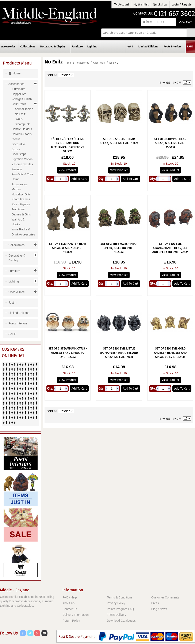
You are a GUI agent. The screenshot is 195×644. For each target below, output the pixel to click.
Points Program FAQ (120, 609)
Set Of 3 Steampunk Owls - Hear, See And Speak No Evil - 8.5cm (68, 353)
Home (68, 63)
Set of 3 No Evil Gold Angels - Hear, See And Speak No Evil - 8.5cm (170, 353)
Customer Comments (165, 597)
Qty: (50, 179)
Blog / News (159, 609)
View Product (68, 170)
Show (177, 83)
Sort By (52, 75)
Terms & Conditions (120, 597)
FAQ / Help (70, 597)
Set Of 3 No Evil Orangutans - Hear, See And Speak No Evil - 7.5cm (170, 248)
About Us (69, 603)
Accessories (82, 63)
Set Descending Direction (78, 75)
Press (155, 603)
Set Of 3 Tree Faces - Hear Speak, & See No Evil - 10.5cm (119, 248)
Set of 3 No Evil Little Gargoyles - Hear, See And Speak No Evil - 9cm (119, 353)
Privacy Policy (116, 603)
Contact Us (70, 609)
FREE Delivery (116, 615)
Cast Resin (99, 63)
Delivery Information (76, 615)
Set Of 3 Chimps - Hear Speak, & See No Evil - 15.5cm (170, 143)
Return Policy (71, 621)
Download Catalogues (121, 621)
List (188, 75)
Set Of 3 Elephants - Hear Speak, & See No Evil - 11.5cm (68, 248)
